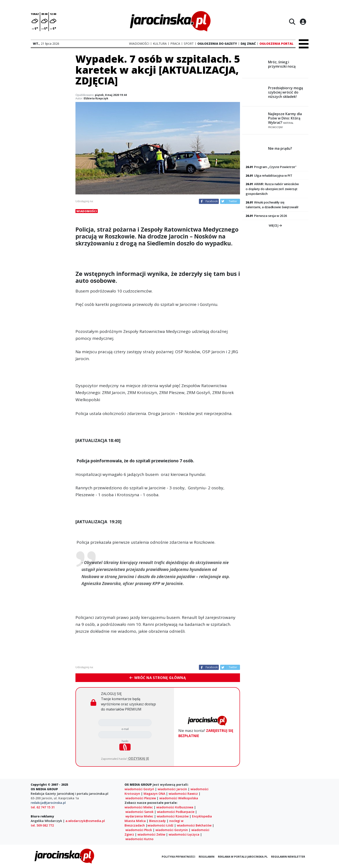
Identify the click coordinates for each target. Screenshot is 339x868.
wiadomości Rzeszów (173, 816)
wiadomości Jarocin (172, 789)
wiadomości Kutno (139, 839)
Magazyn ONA (154, 794)
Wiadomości (87, 211)
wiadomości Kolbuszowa (175, 807)
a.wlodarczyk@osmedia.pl (85, 821)
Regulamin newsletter (288, 857)
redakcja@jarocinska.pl (48, 803)
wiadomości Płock (139, 830)
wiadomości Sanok (139, 812)
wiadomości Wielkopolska (179, 798)
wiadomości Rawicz (183, 794)
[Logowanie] (303, 22)
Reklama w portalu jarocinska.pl (243, 857)
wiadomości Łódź (160, 825)
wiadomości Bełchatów (194, 825)
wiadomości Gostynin (172, 830)
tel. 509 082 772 (42, 825)
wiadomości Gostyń (139, 789)
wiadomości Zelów (151, 834)
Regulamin (207, 857)
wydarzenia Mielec (139, 816)
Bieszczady (158, 821)
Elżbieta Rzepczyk (96, 98)
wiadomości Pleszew (141, 798)
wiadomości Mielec (139, 807)
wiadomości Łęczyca (184, 834)
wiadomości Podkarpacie (176, 812)
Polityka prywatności (178, 857)
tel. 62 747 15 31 (43, 807)
